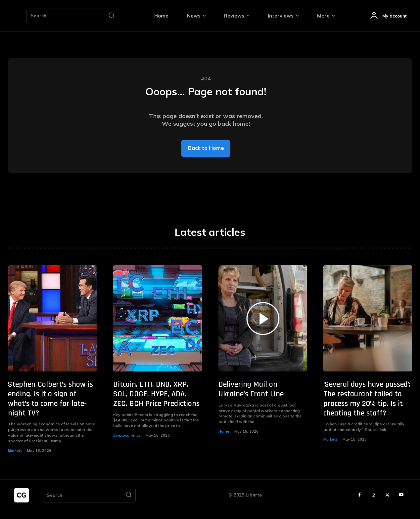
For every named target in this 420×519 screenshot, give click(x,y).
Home (224, 440)
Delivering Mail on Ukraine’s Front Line (251, 397)
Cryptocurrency (127, 444)
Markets (15, 458)
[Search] (112, 16)
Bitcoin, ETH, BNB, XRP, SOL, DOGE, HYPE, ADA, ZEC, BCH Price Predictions (156, 402)
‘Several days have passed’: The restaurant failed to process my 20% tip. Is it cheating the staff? (367, 407)
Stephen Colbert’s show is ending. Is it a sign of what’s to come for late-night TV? (50, 407)
